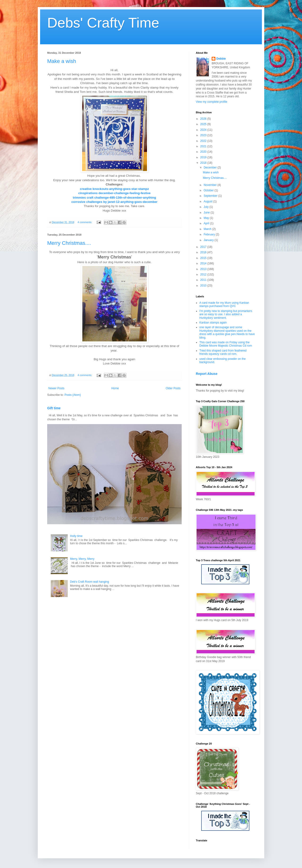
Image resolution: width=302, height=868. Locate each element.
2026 (204, 119)
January (209, 240)
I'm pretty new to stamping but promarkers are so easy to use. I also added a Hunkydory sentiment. (226, 314)
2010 (204, 286)
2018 (204, 163)
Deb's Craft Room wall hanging (90, 582)
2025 (204, 124)
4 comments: (85, 222)
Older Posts (173, 388)
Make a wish (62, 61)
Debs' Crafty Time (103, 23)
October (209, 190)
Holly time (76, 536)
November (211, 185)
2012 (204, 274)
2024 (204, 130)
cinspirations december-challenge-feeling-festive (114, 193)
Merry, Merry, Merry (82, 559)
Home (115, 388)
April (207, 223)
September (211, 196)
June (207, 213)
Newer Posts (56, 388)
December (211, 168)
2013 (204, 269)
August (208, 201)
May (207, 218)
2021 (204, 146)
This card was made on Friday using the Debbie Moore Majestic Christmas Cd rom (226, 344)
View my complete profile (212, 102)
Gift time (54, 408)
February (210, 234)
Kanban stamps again (213, 323)
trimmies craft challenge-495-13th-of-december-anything (115, 198)
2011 (204, 280)
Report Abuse (207, 374)
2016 (204, 252)
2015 (204, 258)
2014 (204, 263)
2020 (204, 152)
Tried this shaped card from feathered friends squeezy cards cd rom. (223, 352)
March (208, 229)
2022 (204, 141)
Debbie (221, 59)
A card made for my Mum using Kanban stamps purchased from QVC (224, 304)
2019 (204, 157)
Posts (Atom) (73, 395)
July (207, 207)
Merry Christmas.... (69, 243)
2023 (204, 135)
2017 (204, 247)
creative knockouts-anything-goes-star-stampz (114, 189)
